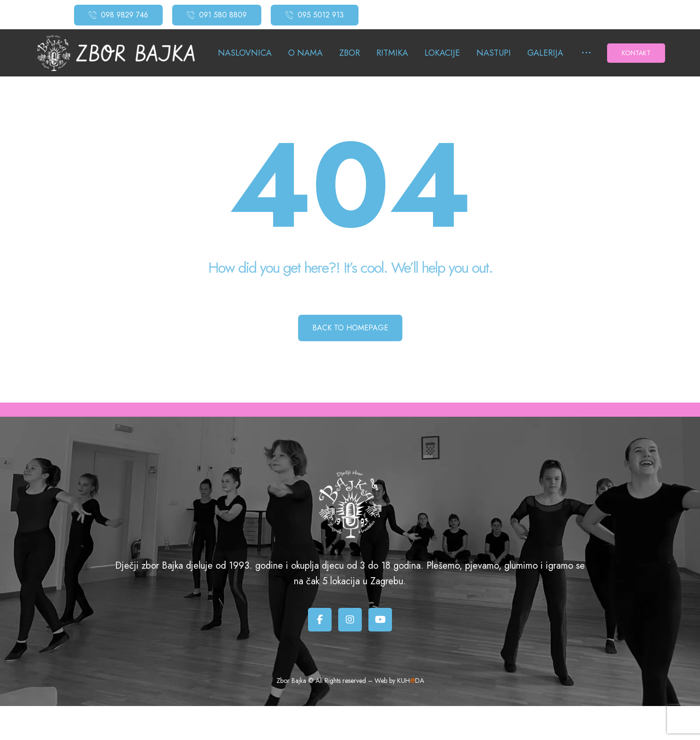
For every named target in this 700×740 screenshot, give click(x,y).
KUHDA (411, 681)
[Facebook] (320, 620)
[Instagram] (350, 620)
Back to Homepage (350, 328)
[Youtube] (380, 620)
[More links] (586, 53)
